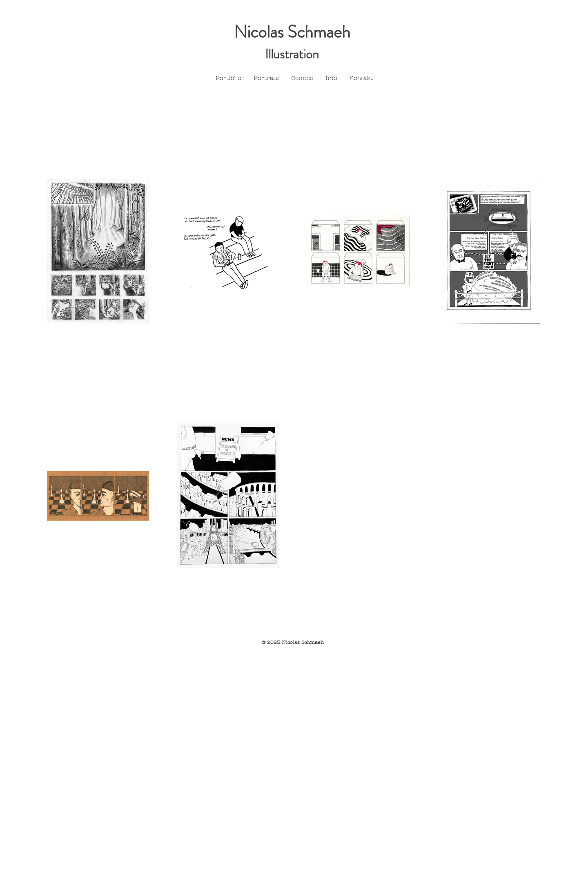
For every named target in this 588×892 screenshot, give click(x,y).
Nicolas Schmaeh (292, 32)
